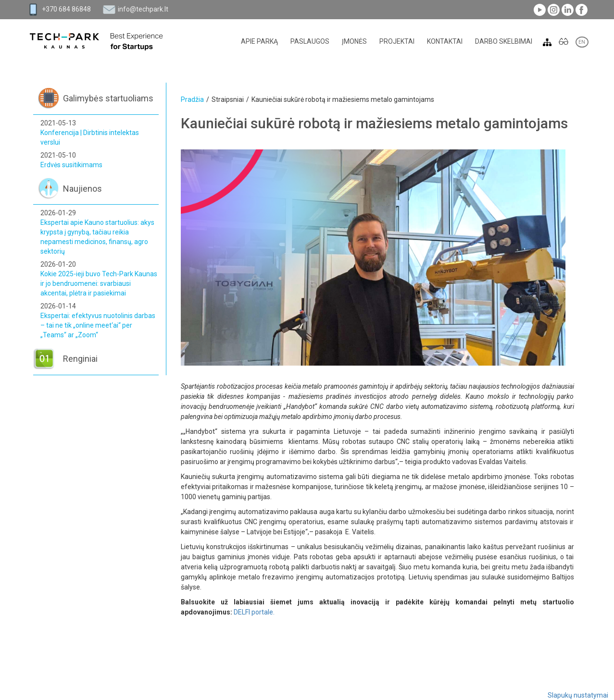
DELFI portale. (254, 612)
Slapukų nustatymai (578, 695)
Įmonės (354, 41)
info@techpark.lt (143, 9)
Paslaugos (310, 41)
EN (582, 42)
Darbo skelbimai (504, 41)
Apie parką (259, 41)
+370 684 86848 (66, 9)
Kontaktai (445, 41)
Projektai (397, 41)
